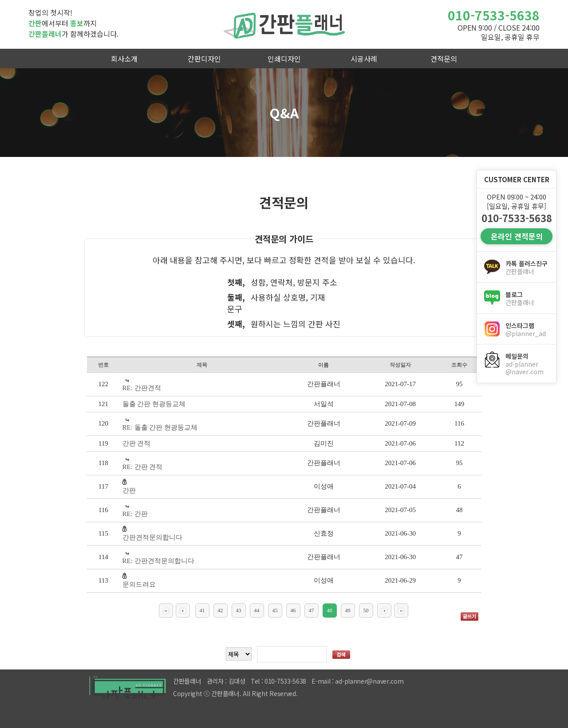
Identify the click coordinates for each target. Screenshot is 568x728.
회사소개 (124, 59)
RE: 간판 (135, 514)
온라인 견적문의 (517, 236)
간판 (129, 490)
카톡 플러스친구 (527, 267)
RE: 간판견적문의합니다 (158, 561)
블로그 (527, 298)
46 (293, 611)
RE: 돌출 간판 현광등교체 (160, 427)
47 (312, 611)
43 (239, 611)
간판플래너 (284, 24)
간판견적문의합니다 (152, 537)
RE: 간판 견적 (143, 467)
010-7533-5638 (494, 15)
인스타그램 (527, 329)
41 (202, 611)
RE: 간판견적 (142, 388)
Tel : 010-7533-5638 (278, 681)
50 (366, 611)
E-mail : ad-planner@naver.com (357, 681)
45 (275, 611)
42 (221, 611)
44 (257, 611)
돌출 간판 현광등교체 (154, 404)
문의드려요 (139, 584)
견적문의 (444, 59)
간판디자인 (204, 59)
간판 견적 (137, 443)
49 (348, 611)
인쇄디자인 (284, 59)
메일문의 (527, 364)
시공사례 (364, 59)
